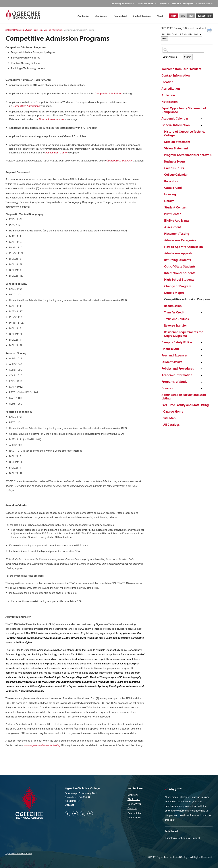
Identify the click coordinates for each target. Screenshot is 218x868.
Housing (170, 194)
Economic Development (184, 4)
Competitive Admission (52, 119)
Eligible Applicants (177, 220)
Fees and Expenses (175, 355)
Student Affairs (172, 362)
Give (183, 16)
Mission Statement (177, 142)
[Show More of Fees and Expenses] (202, 356)
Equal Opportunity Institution (19, 853)
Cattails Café (173, 188)
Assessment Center (56, 152)
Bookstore (171, 181)
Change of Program (178, 286)
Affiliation (168, 95)
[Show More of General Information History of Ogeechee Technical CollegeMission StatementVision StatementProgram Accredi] (202, 126)
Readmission (173, 306)
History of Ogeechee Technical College (185, 133)
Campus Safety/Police (177, 342)
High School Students (179, 279)
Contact (69, 805)
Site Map (169, 418)
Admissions (103, 16)
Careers (132, 808)
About (161, 16)
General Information (176, 125)
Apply (173, 16)
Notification (170, 102)
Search (188, 57)
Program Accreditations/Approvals (188, 155)
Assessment (173, 227)
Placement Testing (177, 234)
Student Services (143, 16)
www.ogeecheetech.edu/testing (42, 745)
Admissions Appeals (178, 253)
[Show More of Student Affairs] (202, 362)
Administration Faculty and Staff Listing (184, 396)
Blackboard (134, 799)
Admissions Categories (180, 240)
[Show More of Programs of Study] (202, 382)
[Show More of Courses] (202, 389)
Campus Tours (174, 168)
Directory (133, 795)
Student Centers (175, 207)
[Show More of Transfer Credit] (202, 313)
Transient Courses (176, 319)
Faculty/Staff (205, 4)
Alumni (164, 4)
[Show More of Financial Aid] (202, 349)
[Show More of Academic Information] (202, 376)
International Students (180, 273)
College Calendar (176, 174)
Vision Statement (176, 148)
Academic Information (177, 375)
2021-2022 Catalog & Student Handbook (24, 30)
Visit (191, 16)
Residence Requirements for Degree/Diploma (183, 334)
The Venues (134, 817)
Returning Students (178, 260)
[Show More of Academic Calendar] (202, 119)
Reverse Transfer (175, 325)
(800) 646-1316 (74, 801)
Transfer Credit (174, 312)
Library (169, 201)
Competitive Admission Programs (187, 299)
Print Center (172, 214)
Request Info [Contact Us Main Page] (205, 16)
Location (167, 82)
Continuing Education (122, 4)
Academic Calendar (175, 118)
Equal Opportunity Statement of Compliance (184, 110)
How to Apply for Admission (184, 247)
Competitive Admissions (108, 93)
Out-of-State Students (180, 266)
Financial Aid (121, 16)
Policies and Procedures (178, 368)
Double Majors (174, 293)
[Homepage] (23, 15)
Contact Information (176, 75)
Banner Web (135, 804)
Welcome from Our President (181, 69)
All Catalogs (171, 425)
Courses (167, 388)
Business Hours (175, 161)
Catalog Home (173, 411)
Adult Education (147, 4)
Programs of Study (174, 382)
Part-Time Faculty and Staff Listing (185, 405)
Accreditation (171, 88)
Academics (85, 16)
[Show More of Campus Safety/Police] (202, 343)
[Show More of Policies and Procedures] (202, 369)
